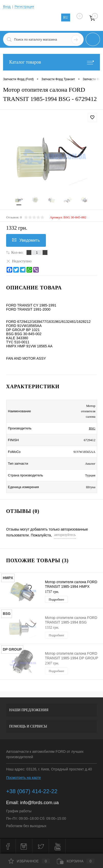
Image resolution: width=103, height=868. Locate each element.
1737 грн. (52, 592)
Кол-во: (17, 252)
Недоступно (19, 261)
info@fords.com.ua (39, 803)
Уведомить (26, 240)
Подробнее (56, 599)
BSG (92, 428)
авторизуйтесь (65, 535)
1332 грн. (52, 627)
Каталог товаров (51, 62)
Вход (7, 7)
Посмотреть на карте (23, 778)
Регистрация (24, 7)
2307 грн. (52, 663)
